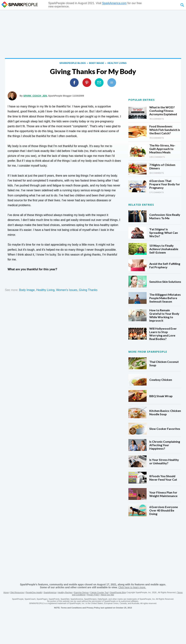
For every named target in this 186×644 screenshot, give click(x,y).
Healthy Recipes (65, 592)
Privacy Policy (93, 595)
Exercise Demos (81, 592)
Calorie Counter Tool (99, 592)
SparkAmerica (50, 592)
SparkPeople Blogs (73, 63)
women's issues (67, 290)
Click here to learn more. (132, 587)
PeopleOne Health (34, 592)
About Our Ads (108, 595)
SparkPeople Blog (118, 592)
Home (6, 592)
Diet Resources (17, 592)
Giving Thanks (88, 290)
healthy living (117, 63)
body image (97, 63)
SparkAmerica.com (114, 3)
